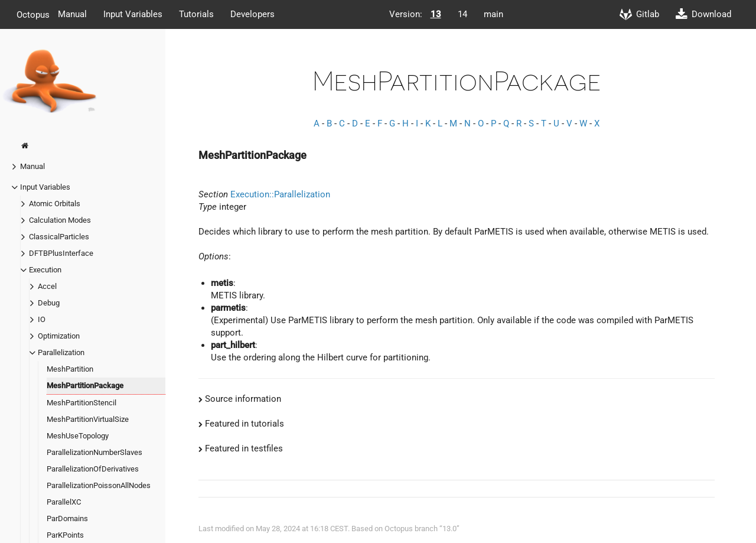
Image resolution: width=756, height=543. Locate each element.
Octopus (33, 14)
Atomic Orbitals (55, 204)
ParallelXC (64, 502)
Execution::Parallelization (280, 194)
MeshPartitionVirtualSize (88, 419)
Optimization (59, 336)
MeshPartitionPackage (85, 386)
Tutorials (196, 14)
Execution (45, 270)
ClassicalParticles (59, 237)
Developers (252, 14)
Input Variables (133, 14)
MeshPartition (70, 369)
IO (42, 319)
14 (462, 14)
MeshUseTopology (78, 436)
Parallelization (61, 352)
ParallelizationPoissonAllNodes (99, 485)
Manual (72, 14)
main (493, 14)
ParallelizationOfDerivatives (93, 469)
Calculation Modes (60, 220)
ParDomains (67, 518)
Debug (49, 303)
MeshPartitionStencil (82, 403)
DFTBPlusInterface (61, 253)
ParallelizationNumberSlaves (94, 452)
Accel (47, 286)
